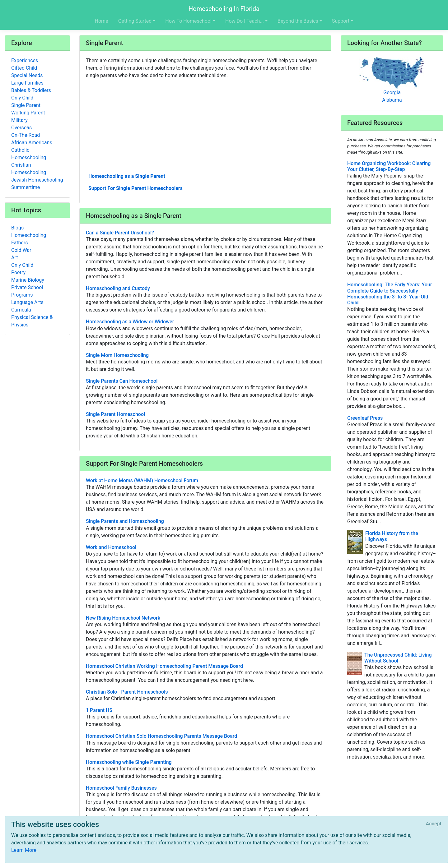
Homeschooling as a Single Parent (127, 176)
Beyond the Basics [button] (298, 21)
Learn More (24, 850)
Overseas (21, 128)
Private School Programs (27, 291)
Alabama (392, 100)
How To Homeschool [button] (188, 21)
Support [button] (341, 21)
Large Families (27, 83)
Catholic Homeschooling (29, 154)
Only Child (22, 98)
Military (19, 120)
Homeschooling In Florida (224, 9)
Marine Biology (28, 280)
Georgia (392, 92)
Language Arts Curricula (27, 306)
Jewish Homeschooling (37, 180)
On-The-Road (26, 135)
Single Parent (26, 105)
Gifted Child (24, 68)
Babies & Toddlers (31, 90)
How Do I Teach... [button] (245, 21)
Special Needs (27, 75)
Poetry (18, 272)
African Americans (32, 143)
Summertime (26, 187)
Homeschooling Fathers (29, 239)
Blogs (17, 228)
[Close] (434, 824)
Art (14, 258)
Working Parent (28, 113)
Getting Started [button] (135, 21)
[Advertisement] (205, 125)
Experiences (25, 60)
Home (102, 21)
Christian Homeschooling (29, 169)
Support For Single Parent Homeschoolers (135, 188)
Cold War (21, 250)
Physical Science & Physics (32, 321)
